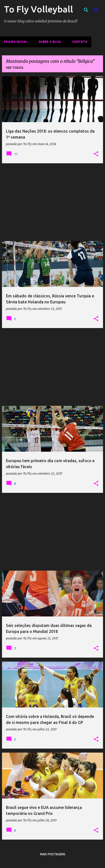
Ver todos (15, 68)
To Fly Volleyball (38, 9)
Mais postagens (53, 854)
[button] (96, 154)
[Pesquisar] (86, 10)
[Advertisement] (52, 202)
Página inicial (16, 42)
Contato (80, 42)
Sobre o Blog (50, 42)
